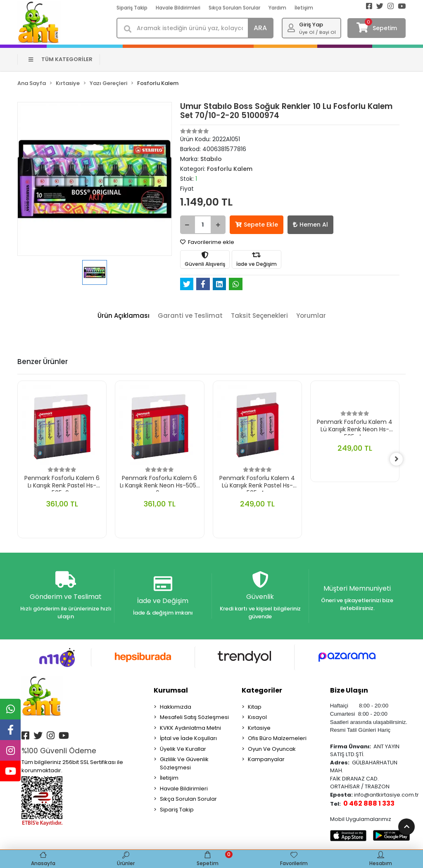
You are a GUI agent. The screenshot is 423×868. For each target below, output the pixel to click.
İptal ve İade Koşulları (188, 739)
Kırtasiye (259, 728)
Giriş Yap (311, 25)
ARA (260, 28)
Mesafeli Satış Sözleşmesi (194, 718)
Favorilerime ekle (207, 242)
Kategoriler (262, 690)
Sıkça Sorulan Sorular (234, 8)
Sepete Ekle (257, 225)
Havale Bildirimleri (178, 8)
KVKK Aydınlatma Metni (190, 728)
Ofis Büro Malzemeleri (277, 739)
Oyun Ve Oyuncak (272, 749)
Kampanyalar (266, 760)
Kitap (255, 707)
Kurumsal (171, 690)
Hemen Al (310, 225)
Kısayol (257, 718)
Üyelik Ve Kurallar (183, 749)
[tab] (124, 316)
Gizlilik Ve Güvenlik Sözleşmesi (184, 764)
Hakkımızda (176, 707)
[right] (399, 459)
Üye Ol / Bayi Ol (317, 32)
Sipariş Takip (132, 8)
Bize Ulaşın (349, 690)
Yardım (277, 8)
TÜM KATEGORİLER (61, 59)
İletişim (304, 8)
